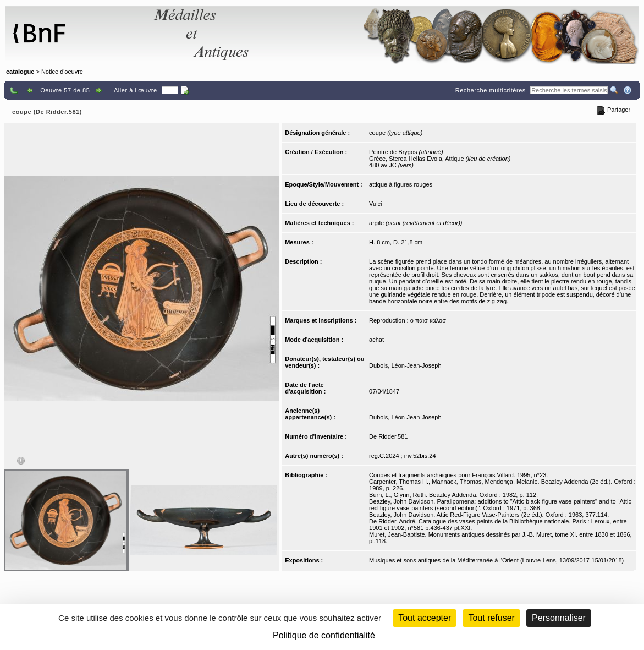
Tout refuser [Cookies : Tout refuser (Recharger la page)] (491, 618)
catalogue (20, 72)
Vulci (375, 204)
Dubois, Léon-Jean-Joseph (405, 365)
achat (376, 340)
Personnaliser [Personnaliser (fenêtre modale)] (559, 618)
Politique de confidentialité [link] (324, 635)
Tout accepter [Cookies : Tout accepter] (425, 618)
